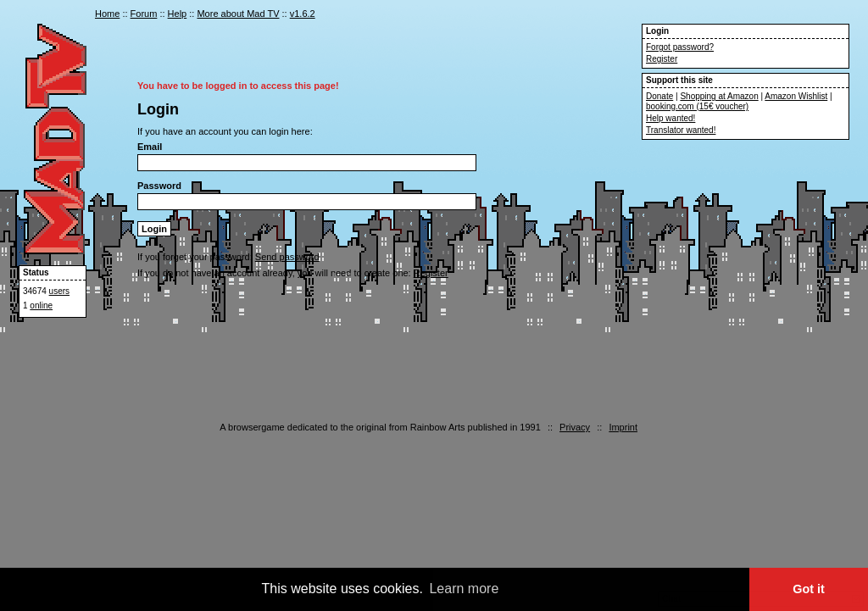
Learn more (464, 589)
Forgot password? (680, 47)
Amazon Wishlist (796, 96)
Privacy (575, 427)
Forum (144, 14)
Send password (287, 257)
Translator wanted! (681, 130)
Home (107, 14)
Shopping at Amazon (719, 96)
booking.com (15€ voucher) (697, 106)
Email (150, 147)
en (625, 15)
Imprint (623, 427)
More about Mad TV (238, 14)
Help (178, 14)
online (41, 305)
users (59, 291)
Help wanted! (670, 118)
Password (159, 186)
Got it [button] (809, 589)
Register (662, 59)
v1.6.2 (303, 14)
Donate (659, 96)
